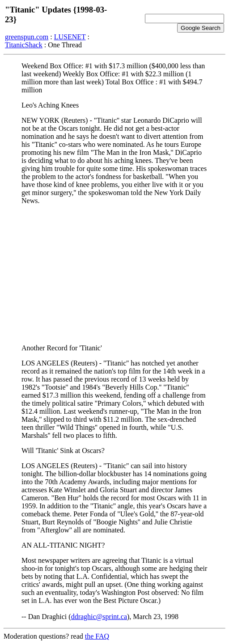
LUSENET (70, 37)
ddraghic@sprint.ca (99, 617)
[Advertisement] (114, 274)
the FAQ (97, 636)
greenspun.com (27, 37)
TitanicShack (24, 45)
